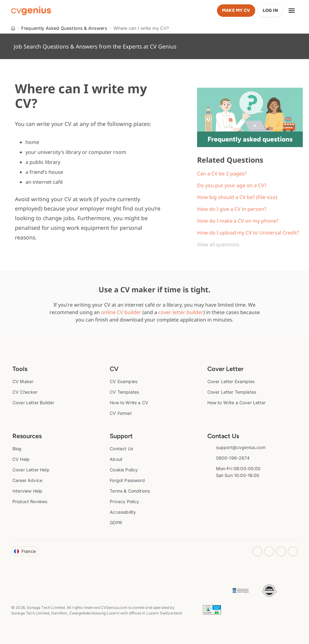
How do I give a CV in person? (232, 209)
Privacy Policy (124, 501)
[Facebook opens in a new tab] (269, 551)
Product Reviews (30, 501)
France (25, 551)
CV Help (21, 459)
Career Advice (27, 480)
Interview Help (27, 491)
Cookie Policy (124, 470)
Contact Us (121, 449)
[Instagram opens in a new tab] (257, 551)
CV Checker (25, 392)
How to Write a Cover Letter (236, 403)
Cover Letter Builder (33, 403)
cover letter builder (181, 312)
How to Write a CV (129, 403)
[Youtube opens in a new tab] (281, 551)
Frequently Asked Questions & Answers (64, 28)
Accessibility (123, 512)
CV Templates (124, 392)
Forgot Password (127, 480)
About (116, 459)
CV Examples (124, 381)
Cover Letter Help (31, 470)
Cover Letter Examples (231, 381)
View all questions (218, 244)
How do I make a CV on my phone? (238, 221)
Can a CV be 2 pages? (222, 174)
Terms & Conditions (130, 491)
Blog (17, 449)
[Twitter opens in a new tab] (293, 551)
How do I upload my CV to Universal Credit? (248, 233)
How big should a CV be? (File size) (237, 197)
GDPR (116, 523)
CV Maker (23, 381)
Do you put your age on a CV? (232, 185)
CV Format (121, 413)
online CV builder (121, 312)
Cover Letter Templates (232, 392)
